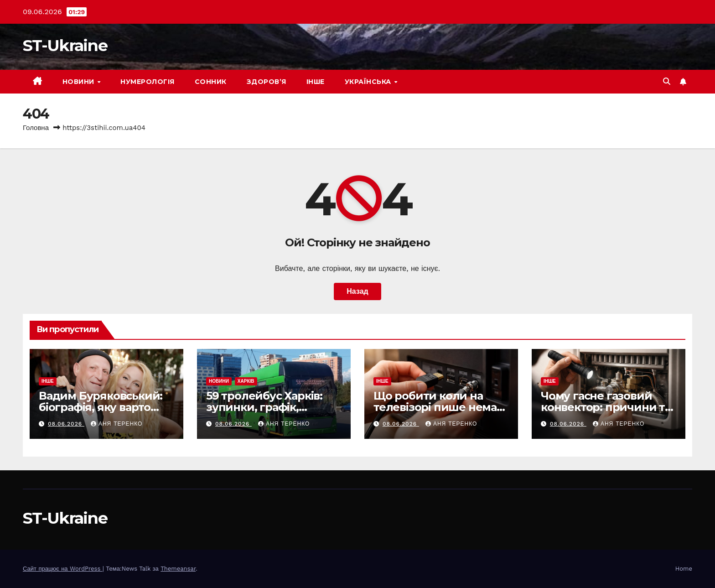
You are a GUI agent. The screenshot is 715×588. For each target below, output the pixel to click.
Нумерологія (148, 82)
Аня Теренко (117, 424)
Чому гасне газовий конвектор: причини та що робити (606, 407)
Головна (36, 128)
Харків (246, 381)
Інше (316, 82)
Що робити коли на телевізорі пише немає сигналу (438, 407)
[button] (667, 81)
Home (684, 569)
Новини (80, 82)
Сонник (211, 82)
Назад (357, 291)
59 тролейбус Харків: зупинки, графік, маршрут (264, 407)
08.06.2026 (66, 424)
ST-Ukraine (65, 45)
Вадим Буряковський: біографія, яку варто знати (101, 407)
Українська (369, 82)
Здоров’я (267, 82)
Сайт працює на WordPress (63, 569)
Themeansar (178, 569)
